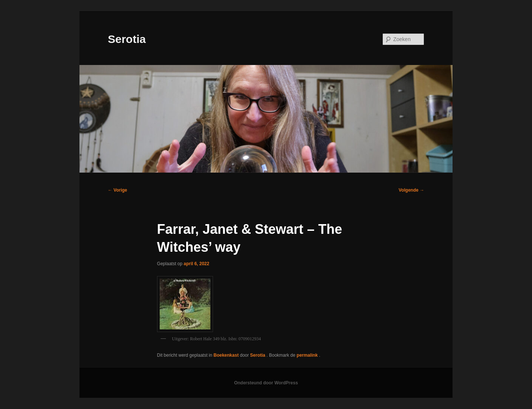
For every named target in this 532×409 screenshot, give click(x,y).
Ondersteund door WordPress (266, 383)
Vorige (118, 190)
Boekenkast (226, 355)
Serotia (127, 39)
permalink (308, 355)
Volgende (411, 190)
